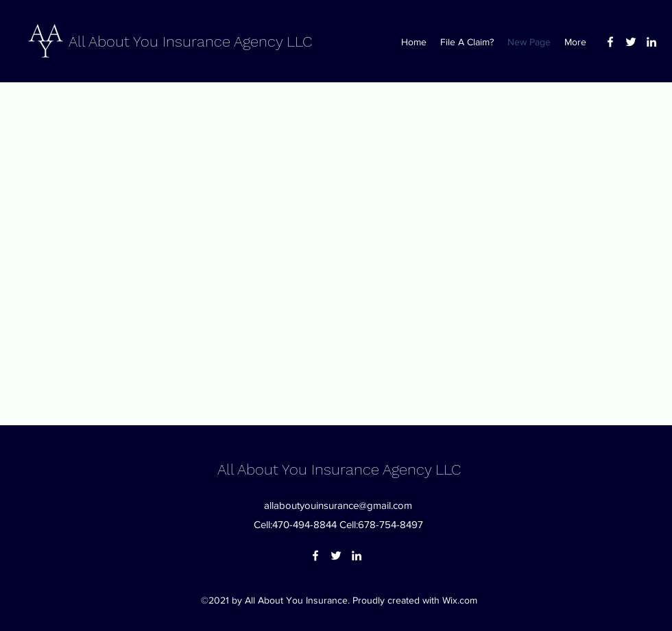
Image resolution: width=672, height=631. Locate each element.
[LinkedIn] (651, 42)
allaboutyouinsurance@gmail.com (338, 505)
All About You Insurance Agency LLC (190, 41)
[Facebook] (610, 42)
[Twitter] (631, 42)
